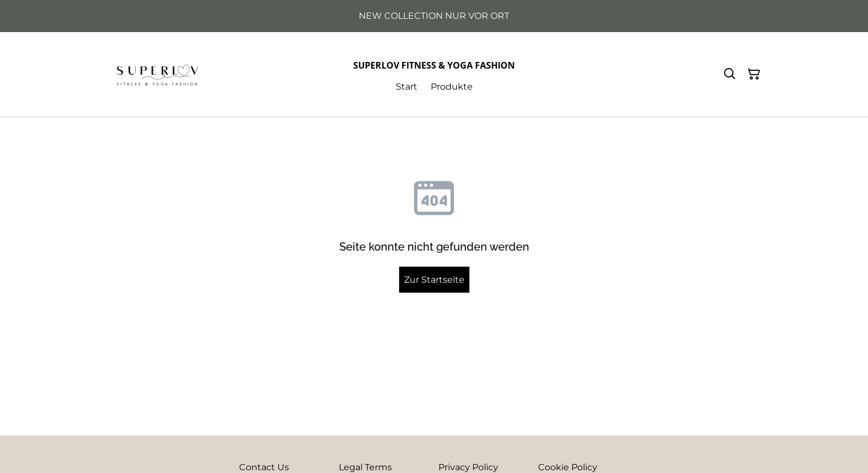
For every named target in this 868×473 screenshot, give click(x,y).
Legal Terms (365, 467)
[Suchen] (730, 74)
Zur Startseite (434, 280)
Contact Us (264, 467)
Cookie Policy (568, 467)
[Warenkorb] (754, 74)
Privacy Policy (468, 467)
